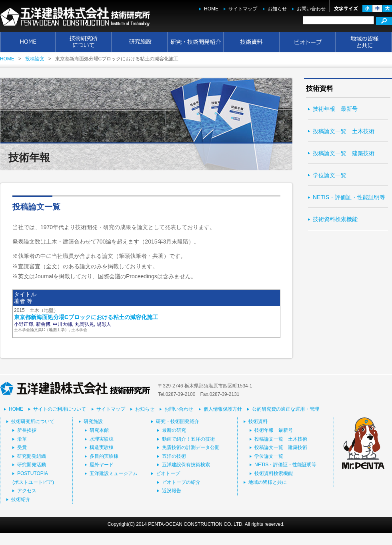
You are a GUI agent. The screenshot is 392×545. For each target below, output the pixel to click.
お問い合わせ (311, 9)
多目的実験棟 (104, 456)
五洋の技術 (174, 456)
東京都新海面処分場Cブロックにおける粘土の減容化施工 (86, 317)
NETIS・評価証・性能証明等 (349, 197)
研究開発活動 (32, 465)
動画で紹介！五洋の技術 (188, 439)
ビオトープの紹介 (181, 482)
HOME (211, 9)
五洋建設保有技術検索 (186, 465)
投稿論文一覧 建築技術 (344, 153)
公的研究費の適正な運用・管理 (286, 409)
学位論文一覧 (330, 175)
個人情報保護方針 (223, 409)
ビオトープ (308, 42)
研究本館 (99, 430)
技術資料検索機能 (335, 219)
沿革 (22, 439)
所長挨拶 (27, 430)
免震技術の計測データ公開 (191, 447)
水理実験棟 (102, 439)
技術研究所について (84, 42)
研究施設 (140, 42)
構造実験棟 (102, 447)
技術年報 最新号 (335, 109)
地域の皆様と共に (364, 42)
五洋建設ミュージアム (114, 473)
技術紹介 (21, 499)
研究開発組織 (32, 456)
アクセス (27, 491)
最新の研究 (174, 430)
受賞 (22, 447)
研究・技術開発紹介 (196, 42)
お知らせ (277, 9)
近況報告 (172, 491)
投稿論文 (35, 59)
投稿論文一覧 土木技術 (344, 131)
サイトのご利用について (60, 409)
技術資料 (252, 42)
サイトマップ (243, 9)
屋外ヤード (102, 465)
